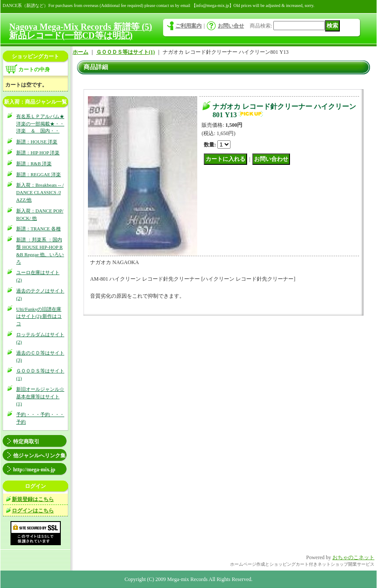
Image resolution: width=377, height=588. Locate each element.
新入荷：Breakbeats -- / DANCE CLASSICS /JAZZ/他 (40, 192)
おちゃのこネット (353, 557)
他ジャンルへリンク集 (39, 456)
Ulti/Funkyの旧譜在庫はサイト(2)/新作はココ (39, 317)
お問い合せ (231, 26)
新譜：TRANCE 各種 (38, 229)
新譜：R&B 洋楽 (34, 164)
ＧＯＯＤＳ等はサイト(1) (126, 52)
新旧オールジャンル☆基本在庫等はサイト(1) (40, 397)
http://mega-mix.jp (34, 470)
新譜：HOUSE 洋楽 (37, 142)
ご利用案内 (188, 26)
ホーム (80, 52)
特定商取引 (26, 442)
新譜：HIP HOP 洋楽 (38, 153)
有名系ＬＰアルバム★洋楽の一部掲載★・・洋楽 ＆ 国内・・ (40, 124)
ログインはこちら (33, 511)
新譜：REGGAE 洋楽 (38, 174)
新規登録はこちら (33, 499)
